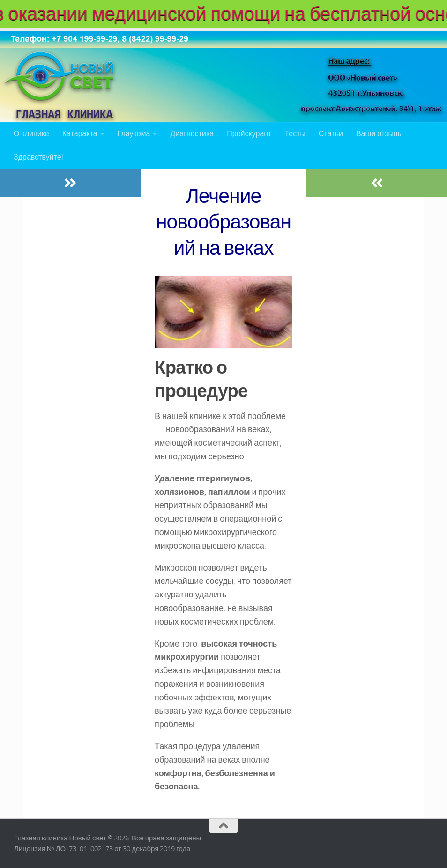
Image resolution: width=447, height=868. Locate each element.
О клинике (31, 134)
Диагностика (192, 134)
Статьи (331, 134)
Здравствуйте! (38, 157)
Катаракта (80, 134)
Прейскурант (249, 134)
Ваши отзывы (380, 134)
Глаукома (134, 134)
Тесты (295, 134)
